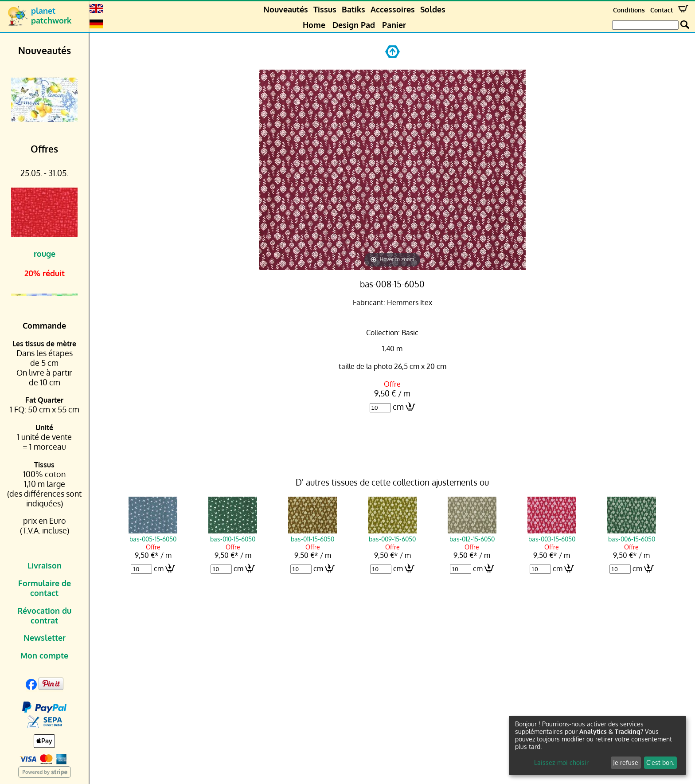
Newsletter (45, 638)
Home (314, 25)
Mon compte (44, 655)
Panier (394, 25)
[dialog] (597, 745)
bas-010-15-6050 (233, 535)
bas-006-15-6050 (632, 535)
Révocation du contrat (44, 615)
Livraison (45, 565)
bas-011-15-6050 (312, 535)
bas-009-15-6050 (392, 535)
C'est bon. (660, 762)
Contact (662, 10)
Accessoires (393, 9)
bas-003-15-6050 (552, 535)
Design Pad (354, 25)
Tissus (325, 9)
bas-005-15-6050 (153, 535)
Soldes (433, 9)
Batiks (353, 9)
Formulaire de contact (45, 588)
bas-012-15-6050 (472, 535)
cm (398, 407)
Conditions (629, 10)
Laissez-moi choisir (561, 762)
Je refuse (626, 762)
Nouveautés (286, 9)
